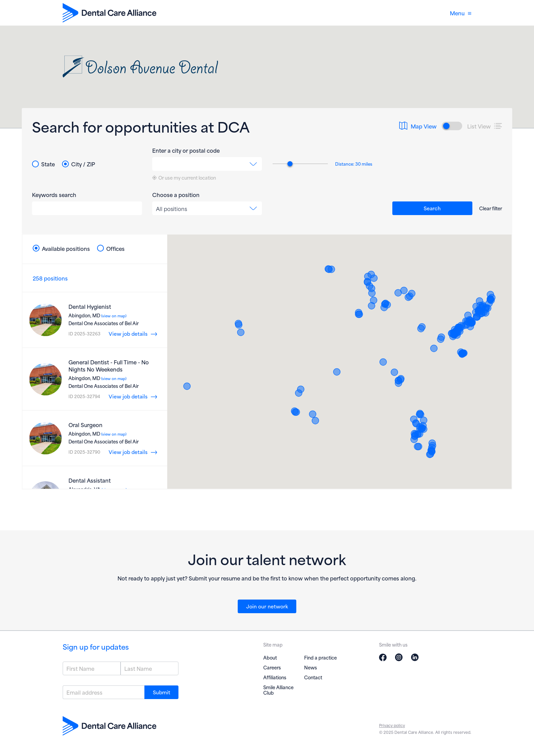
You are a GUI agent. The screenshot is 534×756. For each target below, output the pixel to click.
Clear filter (491, 208)
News (311, 667)
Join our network (267, 606)
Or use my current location (184, 178)
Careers (272, 667)
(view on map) (113, 316)
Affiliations (275, 677)
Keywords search (54, 195)
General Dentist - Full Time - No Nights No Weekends (109, 365)
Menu (461, 13)
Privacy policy (392, 725)
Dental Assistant (90, 480)
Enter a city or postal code (186, 150)
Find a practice (320, 657)
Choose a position (176, 195)
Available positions (61, 248)
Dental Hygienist (90, 306)
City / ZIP (78, 164)
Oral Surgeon (85, 425)
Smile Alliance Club (278, 690)
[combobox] (207, 164)
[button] (457, 335)
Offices (111, 248)
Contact (313, 677)
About (270, 657)
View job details (128, 333)
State (43, 164)
